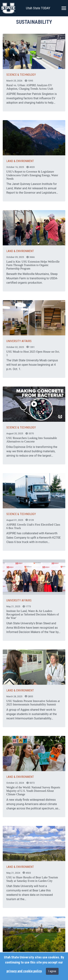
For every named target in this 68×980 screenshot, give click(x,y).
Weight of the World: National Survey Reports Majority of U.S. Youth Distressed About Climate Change (33, 791)
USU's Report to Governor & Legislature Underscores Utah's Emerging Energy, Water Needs (32, 175)
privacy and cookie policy (24, 971)
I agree (52, 971)
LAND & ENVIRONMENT (20, 161)
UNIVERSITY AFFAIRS (19, 341)
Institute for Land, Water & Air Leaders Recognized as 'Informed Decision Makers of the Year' (33, 614)
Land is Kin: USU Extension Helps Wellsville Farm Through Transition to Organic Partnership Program (33, 265)
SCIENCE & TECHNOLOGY (21, 75)
